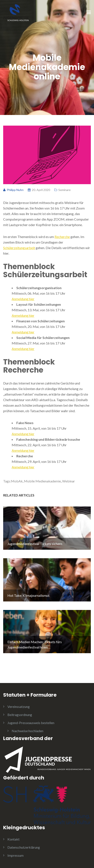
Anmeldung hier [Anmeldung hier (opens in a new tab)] (23, 299)
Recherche (62, 237)
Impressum (15, 855)
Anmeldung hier (23, 434)
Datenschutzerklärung (24, 847)
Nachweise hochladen (27, 731)
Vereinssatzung (19, 707)
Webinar (69, 481)
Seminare (65, 190)
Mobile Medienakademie (42, 481)
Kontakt (13, 839)
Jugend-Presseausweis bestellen (31, 723)
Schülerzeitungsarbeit (19, 248)
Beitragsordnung (20, 715)
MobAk (17, 481)
